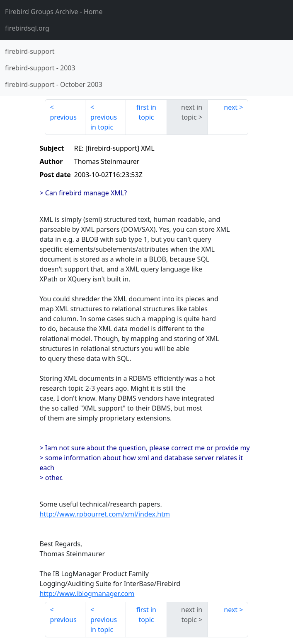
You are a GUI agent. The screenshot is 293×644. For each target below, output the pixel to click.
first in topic (146, 112)
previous (63, 117)
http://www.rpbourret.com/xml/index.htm (105, 514)
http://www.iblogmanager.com (87, 594)
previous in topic (104, 122)
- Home (54, 12)
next (231, 107)
